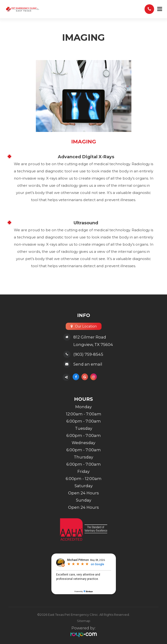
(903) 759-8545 (88, 354)
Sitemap (84, 621)
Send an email (88, 364)
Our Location (86, 326)
